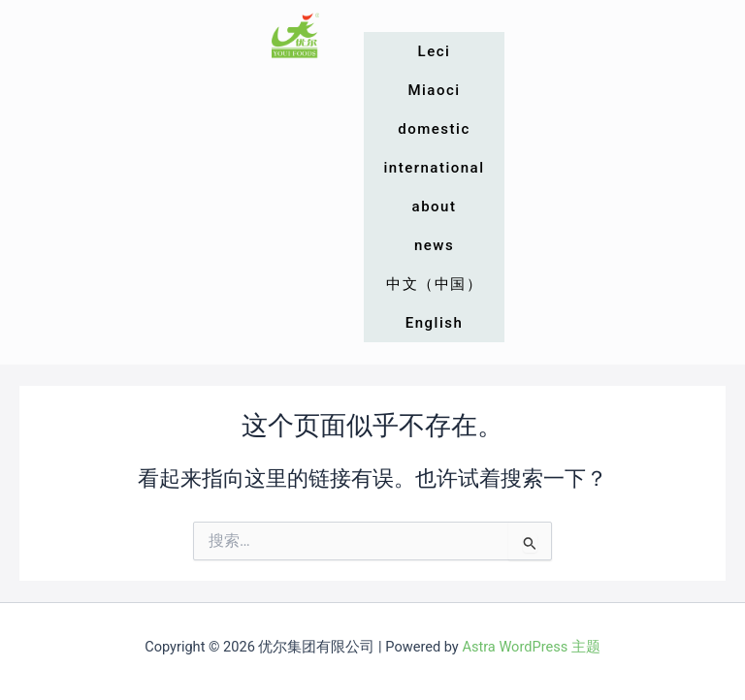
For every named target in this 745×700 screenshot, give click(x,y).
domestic (434, 129)
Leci (435, 51)
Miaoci (434, 90)
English (435, 323)
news (434, 245)
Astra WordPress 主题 (531, 647)
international (434, 168)
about (435, 207)
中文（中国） (434, 284)
